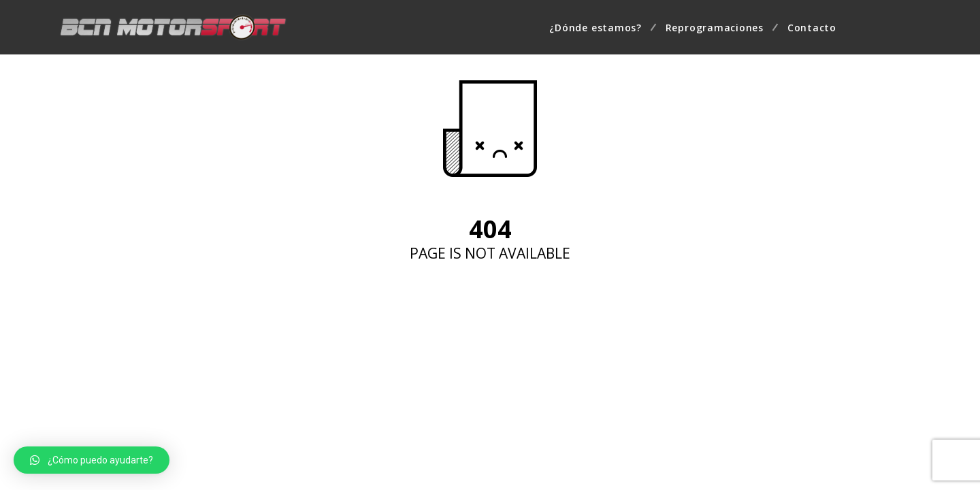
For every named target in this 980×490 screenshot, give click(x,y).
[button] (92, 460)
